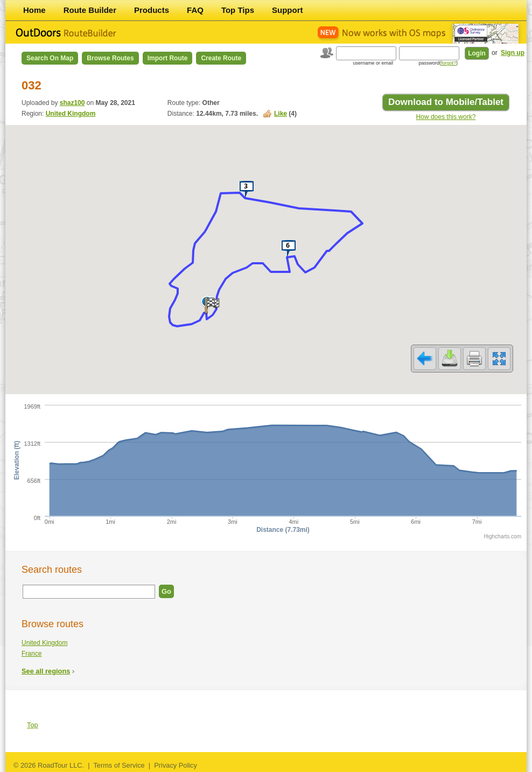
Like (281, 114)
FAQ (195, 10)
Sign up (513, 53)
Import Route (168, 58)
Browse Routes (110, 58)
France (31, 654)
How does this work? (446, 117)
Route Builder (90, 10)
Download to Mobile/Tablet (446, 102)
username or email (373, 63)
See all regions (46, 671)
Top (33, 725)
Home (34, 10)
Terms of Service (119, 765)
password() (438, 63)
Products (152, 10)
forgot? (449, 63)
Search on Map (50, 58)
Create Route (221, 58)
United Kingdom (71, 114)
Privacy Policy (176, 765)
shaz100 (72, 103)
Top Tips (238, 10)
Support (288, 10)
